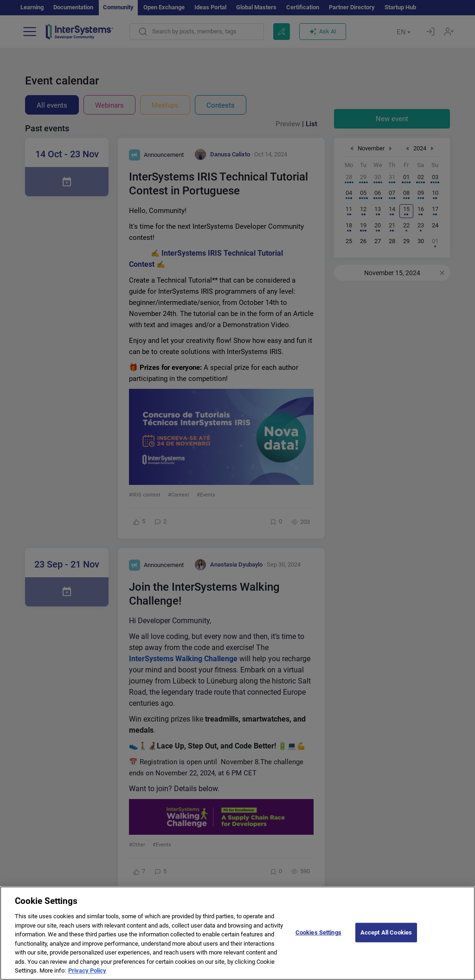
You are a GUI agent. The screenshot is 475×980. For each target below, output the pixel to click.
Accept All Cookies (386, 939)
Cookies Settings (318, 939)
